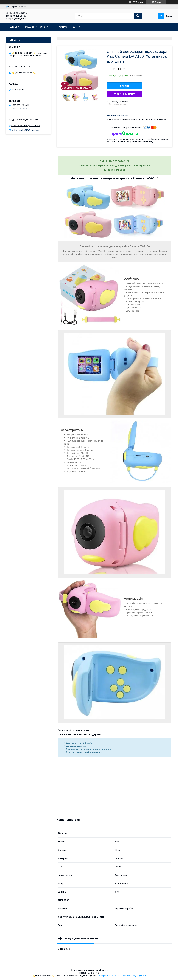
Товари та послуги (36, 27)
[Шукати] (138, 16)
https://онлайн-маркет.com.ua (26, 126)
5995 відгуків (139, 2)
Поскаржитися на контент (109, 976)
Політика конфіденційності (134, 976)
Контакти (78, 27)
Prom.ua (104, 970)
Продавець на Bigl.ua (89, 973)
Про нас (62, 27)
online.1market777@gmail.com (26, 130)
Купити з (124, 94)
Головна (14, 27)
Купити (124, 86)
